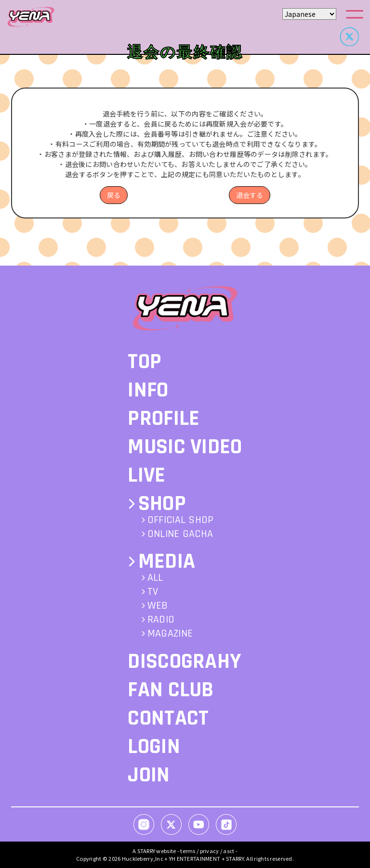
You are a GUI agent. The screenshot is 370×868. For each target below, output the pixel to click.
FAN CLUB (171, 690)
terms (188, 851)
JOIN (149, 775)
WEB (158, 606)
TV (153, 592)
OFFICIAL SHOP (181, 520)
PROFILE (164, 419)
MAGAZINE (170, 634)
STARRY (146, 851)
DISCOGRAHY (184, 662)
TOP (145, 362)
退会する (250, 195)
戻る (114, 195)
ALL (155, 578)
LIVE (146, 475)
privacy (210, 851)
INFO (148, 390)
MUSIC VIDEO (185, 447)
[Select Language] (309, 14)
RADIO (161, 620)
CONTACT (168, 718)
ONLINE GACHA (180, 534)
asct (229, 851)
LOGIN (154, 747)
